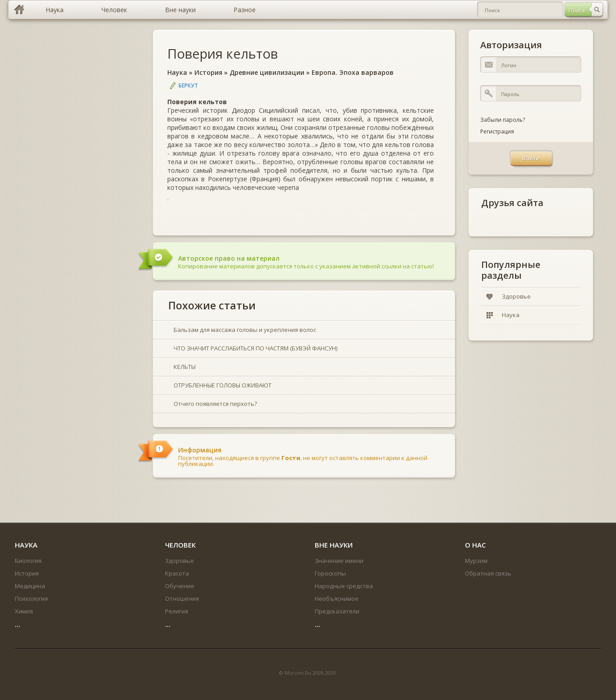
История (208, 72)
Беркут (188, 85)
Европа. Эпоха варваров (353, 72)
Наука (177, 72)
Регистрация (497, 131)
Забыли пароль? (503, 120)
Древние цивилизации (267, 72)
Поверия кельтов (223, 53)
